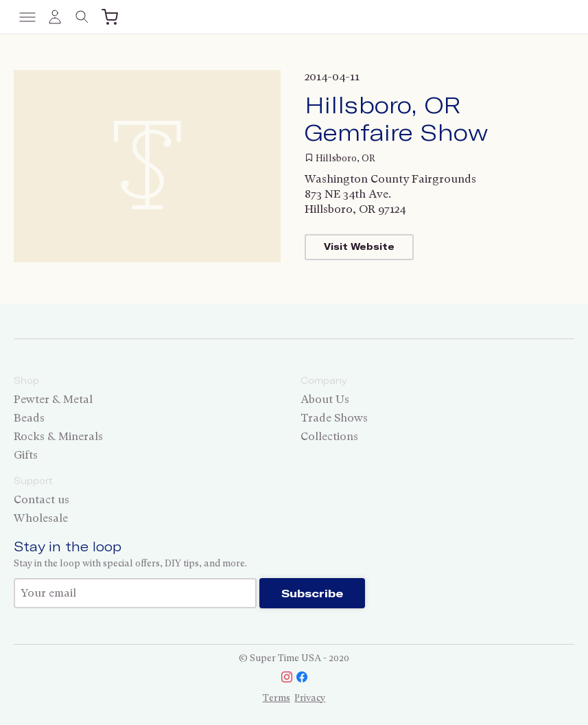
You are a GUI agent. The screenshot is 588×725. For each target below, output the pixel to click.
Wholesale (41, 518)
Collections (329, 436)
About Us (325, 399)
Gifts (26, 455)
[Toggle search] (82, 17)
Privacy (310, 698)
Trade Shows (334, 418)
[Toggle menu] (27, 17)
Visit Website (359, 246)
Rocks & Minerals (58, 436)
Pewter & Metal (53, 399)
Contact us (42, 499)
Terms (277, 698)
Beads (29, 418)
